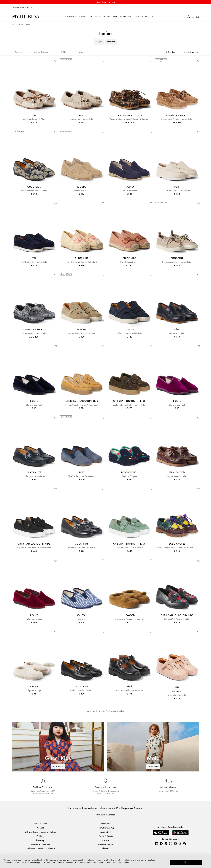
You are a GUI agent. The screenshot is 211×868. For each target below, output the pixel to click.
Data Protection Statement (119, 863)
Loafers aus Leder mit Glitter (34, 119)
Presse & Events (106, 836)
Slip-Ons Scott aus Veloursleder (177, 191)
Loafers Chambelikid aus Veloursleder (82, 405)
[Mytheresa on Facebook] (161, 843)
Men (22, 8)
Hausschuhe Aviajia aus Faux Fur (129, 619)
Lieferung (40, 840)
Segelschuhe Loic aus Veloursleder (177, 262)
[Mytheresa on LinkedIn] (157, 843)
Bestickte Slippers (129, 476)
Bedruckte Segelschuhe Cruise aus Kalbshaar (129, 119)
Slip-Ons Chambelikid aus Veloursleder (34, 548)
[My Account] (189, 16)
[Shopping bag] (197, 16)
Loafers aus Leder (82, 191)
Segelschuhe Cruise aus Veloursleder (177, 119)
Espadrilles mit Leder (129, 262)
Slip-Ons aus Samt (34, 405)
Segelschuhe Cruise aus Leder (34, 334)
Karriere (105, 840)
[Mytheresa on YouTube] (175, 843)
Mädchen (111, 42)
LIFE (32, 8)
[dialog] (105, 862)
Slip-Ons (82, 619)
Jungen (99, 42)
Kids (27, 8)
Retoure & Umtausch (40, 844)
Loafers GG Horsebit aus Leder (82, 548)
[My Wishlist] (193, 16)
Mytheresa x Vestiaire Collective (40, 849)
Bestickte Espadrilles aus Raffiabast (82, 262)
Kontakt (40, 828)
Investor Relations (106, 844)
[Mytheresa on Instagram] (171, 843)
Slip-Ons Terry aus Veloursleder (82, 476)
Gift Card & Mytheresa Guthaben (40, 832)
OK (186, 862)
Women (15, 8)
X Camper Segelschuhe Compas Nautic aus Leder (177, 548)
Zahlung (40, 836)
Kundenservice (40, 824)
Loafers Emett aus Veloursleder (82, 334)
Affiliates (106, 849)
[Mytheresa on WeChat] (185, 843)
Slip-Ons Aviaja (34, 690)
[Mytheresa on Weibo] (180, 843)
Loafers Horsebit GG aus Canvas (34, 191)
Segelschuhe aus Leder (177, 476)
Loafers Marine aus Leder (34, 476)
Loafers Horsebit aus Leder (82, 690)
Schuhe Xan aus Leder (177, 695)
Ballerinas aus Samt (34, 619)
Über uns (105, 824)
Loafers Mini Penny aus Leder (177, 619)
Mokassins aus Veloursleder (82, 119)
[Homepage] (26, 16)
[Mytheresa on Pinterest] (166, 843)
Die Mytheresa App (105, 828)
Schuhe (20, 25)
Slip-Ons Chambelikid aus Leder (129, 548)
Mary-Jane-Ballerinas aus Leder (129, 690)
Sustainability (106, 832)
